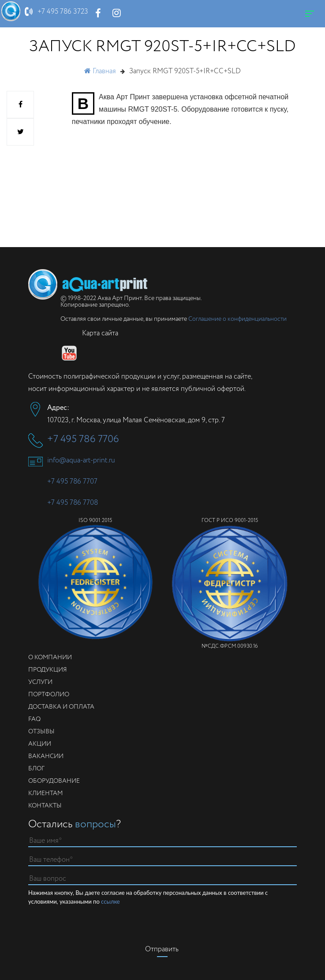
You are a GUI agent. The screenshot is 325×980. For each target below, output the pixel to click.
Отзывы (41, 732)
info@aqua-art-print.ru (81, 460)
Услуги (40, 682)
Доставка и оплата (61, 707)
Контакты (45, 806)
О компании (50, 657)
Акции (40, 744)
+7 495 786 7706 (83, 439)
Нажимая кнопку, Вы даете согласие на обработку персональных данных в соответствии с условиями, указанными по (148, 897)
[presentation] (162, 923)
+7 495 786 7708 (73, 503)
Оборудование (54, 781)
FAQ (34, 719)
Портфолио (49, 695)
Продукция (48, 670)
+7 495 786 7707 (72, 482)
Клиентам (45, 793)
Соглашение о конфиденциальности (237, 319)
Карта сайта (100, 333)
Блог (36, 769)
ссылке (110, 901)
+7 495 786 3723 (63, 12)
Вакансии (46, 756)
